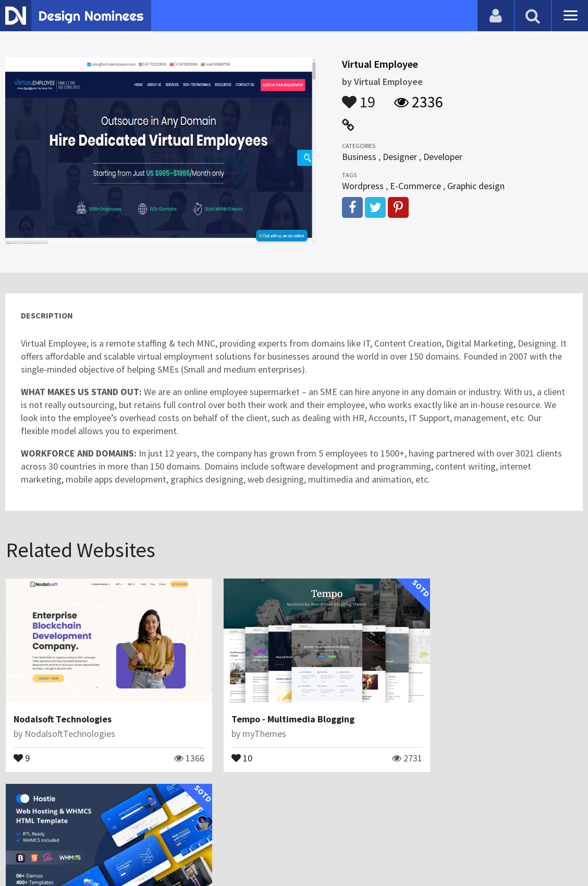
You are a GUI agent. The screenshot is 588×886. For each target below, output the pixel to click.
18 (416, 744)
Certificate (112, 852)
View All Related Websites (294, 791)
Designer (400, 157)
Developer (443, 157)
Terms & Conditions (183, 852)
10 (220, 744)
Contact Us (61, 852)
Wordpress (363, 186)
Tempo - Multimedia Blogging (271, 706)
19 (359, 97)
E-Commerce (415, 186)
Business (359, 157)
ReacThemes (442, 721)
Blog (22, 852)
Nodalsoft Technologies (63, 706)
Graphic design (476, 186)
